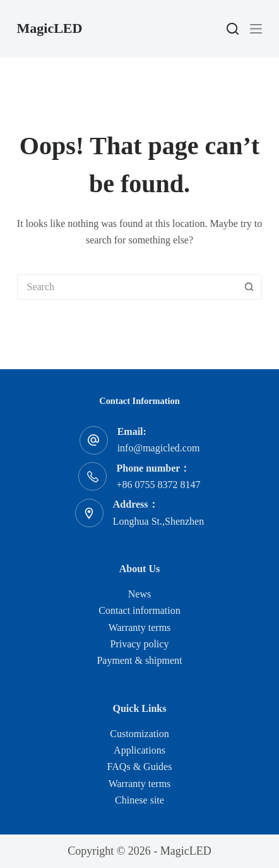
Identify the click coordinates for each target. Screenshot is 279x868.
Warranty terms (140, 627)
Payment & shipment (139, 660)
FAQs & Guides (140, 767)
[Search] (233, 29)
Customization (139, 734)
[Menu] (256, 29)
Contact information (139, 610)
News (139, 594)
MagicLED (50, 28)
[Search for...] (127, 287)
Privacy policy (140, 644)
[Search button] (249, 287)
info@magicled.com (159, 448)
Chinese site (139, 800)
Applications (139, 750)
